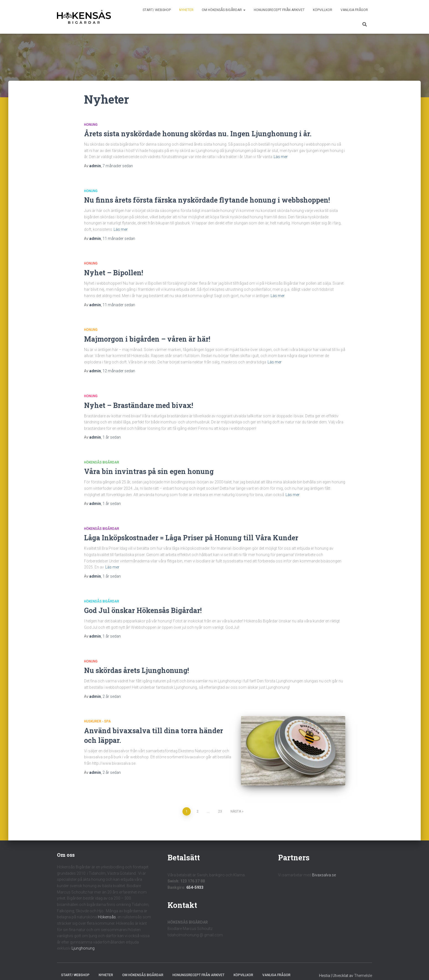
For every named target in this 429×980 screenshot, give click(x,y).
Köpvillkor (323, 10)
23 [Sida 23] (220, 803)
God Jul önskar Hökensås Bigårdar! (143, 610)
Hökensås (107, 909)
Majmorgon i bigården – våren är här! (147, 339)
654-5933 (195, 879)
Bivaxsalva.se (324, 867)
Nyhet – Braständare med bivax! (139, 405)
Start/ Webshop (157, 10)
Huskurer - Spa (97, 721)
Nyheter (186, 10)
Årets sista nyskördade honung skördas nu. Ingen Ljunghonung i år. (198, 134)
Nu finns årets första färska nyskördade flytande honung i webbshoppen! (207, 200)
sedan (118, 166)
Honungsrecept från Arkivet (279, 10)
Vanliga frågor (354, 10)
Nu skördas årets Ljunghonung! (137, 670)
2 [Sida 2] (198, 803)
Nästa (236, 803)
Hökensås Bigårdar (102, 462)
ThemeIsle (363, 968)
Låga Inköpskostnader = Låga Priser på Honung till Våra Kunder (191, 538)
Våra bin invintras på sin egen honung (149, 471)
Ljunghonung (83, 940)
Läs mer (281, 157)
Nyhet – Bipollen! (114, 273)
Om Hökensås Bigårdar (224, 10)
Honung (91, 125)
